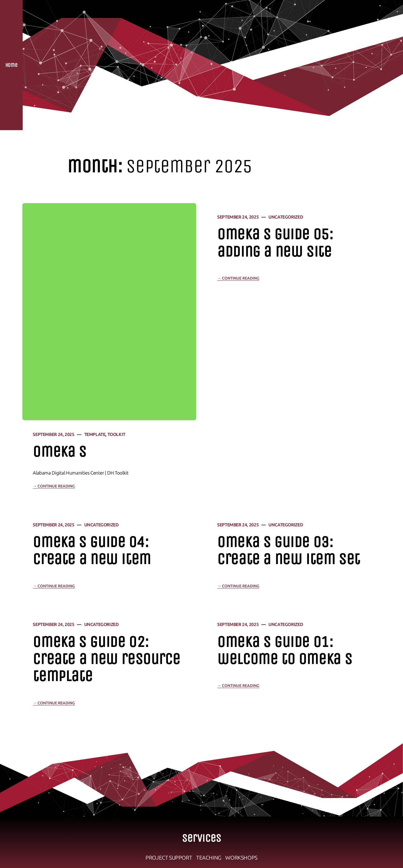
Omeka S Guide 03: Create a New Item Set (289, 551)
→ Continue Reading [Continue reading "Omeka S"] (54, 486)
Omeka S (59, 452)
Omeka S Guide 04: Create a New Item (92, 551)
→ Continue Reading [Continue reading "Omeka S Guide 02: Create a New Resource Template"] (54, 703)
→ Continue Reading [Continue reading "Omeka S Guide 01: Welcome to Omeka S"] (238, 686)
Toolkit (116, 434)
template (95, 434)
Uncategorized (286, 217)
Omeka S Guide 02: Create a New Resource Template (106, 659)
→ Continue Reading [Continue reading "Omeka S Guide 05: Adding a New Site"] (238, 278)
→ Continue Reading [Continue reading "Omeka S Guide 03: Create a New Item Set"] (238, 586)
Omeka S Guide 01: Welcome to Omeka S (285, 651)
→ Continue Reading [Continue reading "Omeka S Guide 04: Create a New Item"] (54, 586)
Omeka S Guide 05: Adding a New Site (275, 243)
